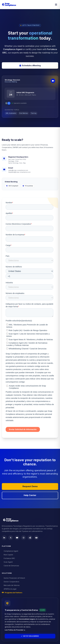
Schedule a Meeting (30, 65)
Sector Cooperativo (11, 582)
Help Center (30, 495)
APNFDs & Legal (9, 589)
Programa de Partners (12, 593)
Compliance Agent (10, 551)
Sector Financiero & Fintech (13, 578)
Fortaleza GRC (8, 558)
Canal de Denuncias (10, 566)
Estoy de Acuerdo (30, 636)
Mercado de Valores (11, 585)
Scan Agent (7, 562)
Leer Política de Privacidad (15, 630)
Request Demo (30, 486)
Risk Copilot (7, 555)
